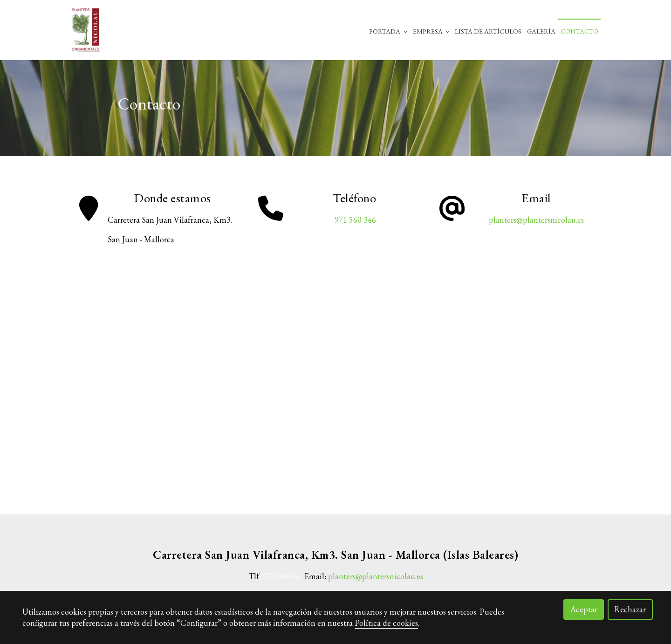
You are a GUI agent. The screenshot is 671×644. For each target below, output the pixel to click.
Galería (541, 31)
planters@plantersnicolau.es (536, 220)
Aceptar (584, 609)
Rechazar (630, 609)
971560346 (282, 577)
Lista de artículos (488, 31)
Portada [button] (388, 31)
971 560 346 (354, 220)
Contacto (579, 31)
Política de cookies (386, 623)
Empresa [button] (431, 31)
